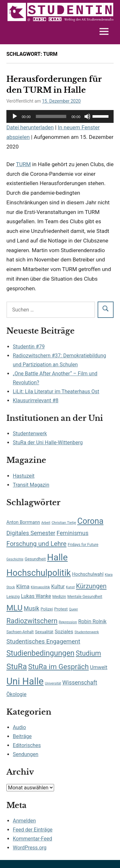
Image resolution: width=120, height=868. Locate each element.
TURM (23, 164)
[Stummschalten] (87, 116)
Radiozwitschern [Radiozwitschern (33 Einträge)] (32, 621)
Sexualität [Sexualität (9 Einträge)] (44, 632)
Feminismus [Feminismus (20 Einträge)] (73, 533)
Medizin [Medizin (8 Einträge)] (59, 597)
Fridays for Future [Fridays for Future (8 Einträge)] (83, 545)
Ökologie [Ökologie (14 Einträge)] (16, 694)
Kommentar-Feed (32, 839)
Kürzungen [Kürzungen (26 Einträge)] (91, 586)
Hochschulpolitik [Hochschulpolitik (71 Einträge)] (39, 573)
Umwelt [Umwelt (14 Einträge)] (99, 667)
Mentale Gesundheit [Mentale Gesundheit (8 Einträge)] (85, 597)
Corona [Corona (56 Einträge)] (91, 521)
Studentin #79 (29, 347)
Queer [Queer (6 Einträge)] (73, 609)
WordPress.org (30, 848)
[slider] (51, 116)
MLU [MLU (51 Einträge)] (14, 608)
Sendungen (26, 754)
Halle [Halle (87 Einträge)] (57, 557)
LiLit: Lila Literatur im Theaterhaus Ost (56, 391)
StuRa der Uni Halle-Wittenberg (48, 443)
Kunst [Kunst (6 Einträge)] (70, 587)
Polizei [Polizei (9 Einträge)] (47, 609)
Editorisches (27, 745)
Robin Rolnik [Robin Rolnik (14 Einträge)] (92, 621)
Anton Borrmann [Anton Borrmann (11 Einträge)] (23, 522)
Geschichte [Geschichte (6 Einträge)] (15, 559)
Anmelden (24, 821)
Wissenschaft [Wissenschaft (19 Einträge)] (80, 682)
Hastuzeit (24, 476)
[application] (60, 116)
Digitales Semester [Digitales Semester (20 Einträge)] (31, 533)
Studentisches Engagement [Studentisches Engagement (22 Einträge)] (43, 641)
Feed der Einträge (33, 830)
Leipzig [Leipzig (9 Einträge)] (13, 596)
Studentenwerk (30, 434)
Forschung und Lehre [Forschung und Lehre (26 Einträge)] (36, 544)
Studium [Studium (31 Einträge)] (88, 653)
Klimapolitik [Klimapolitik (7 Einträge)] (40, 587)
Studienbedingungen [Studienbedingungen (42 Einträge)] (40, 653)
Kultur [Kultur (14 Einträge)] (58, 587)
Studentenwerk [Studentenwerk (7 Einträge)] (87, 632)
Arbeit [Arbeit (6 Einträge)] (46, 523)
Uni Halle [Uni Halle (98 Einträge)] (25, 681)
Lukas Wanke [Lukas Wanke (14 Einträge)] (36, 596)
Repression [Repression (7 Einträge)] (68, 622)
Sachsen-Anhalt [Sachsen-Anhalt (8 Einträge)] (20, 632)
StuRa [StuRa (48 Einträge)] (17, 666)
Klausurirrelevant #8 (36, 400)
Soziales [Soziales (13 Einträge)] (64, 632)
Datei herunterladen (30, 127)
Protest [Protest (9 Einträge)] (61, 609)
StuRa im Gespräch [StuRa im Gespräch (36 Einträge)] (58, 667)
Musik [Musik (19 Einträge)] (31, 608)
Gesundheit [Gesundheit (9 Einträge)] (35, 559)
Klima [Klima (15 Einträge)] (23, 587)
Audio (19, 727)
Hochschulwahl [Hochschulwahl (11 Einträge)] (88, 574)
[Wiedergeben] (15, 116)
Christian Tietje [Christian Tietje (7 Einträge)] (64, 523)
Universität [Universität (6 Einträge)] (53, 683)
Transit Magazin (31, 485)
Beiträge (22, 736)
